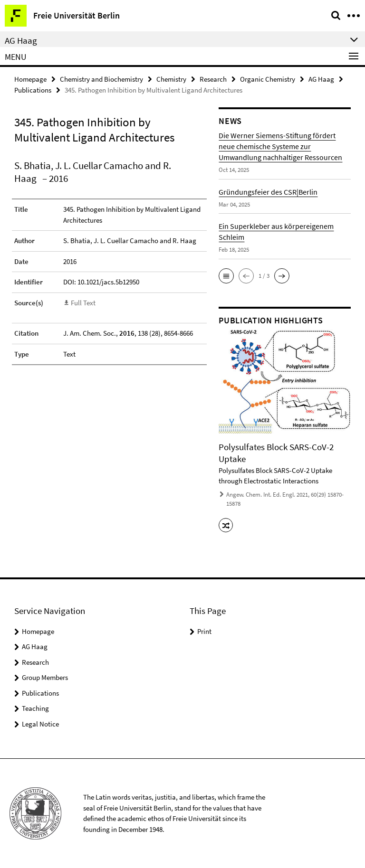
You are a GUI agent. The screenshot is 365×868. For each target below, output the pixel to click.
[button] (226, 276)
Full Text (83, 303)
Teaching (35, 708)
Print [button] (204, 631)
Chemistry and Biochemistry (101, 79)
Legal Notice (40, 724)
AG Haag (321, 79)
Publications (33, 90)
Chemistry (171, 79)
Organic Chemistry (268, 79)
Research (213, 79)
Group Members (45, 677)
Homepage (30, 79)
